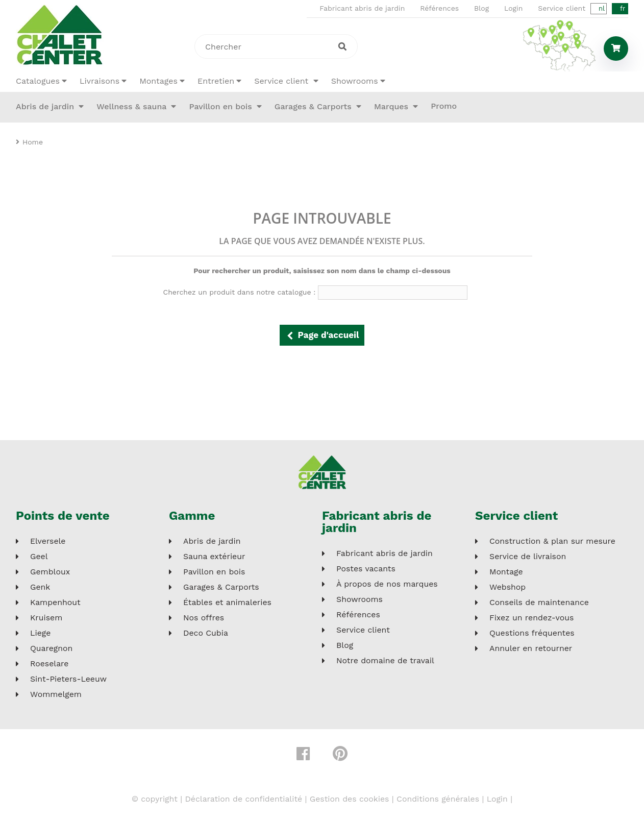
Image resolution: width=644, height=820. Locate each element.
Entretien (216, 81)
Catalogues (38, 81)
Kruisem (46, 618)
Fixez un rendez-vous (531, 618)
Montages (158, 81)
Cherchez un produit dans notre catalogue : (240, 292)
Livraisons (100, 81)
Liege (40, 633)
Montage (506, 572)
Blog (481, 8)
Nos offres (204, 618)
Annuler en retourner (531, 648)
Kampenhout (55, 602)
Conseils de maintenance (539, 602)
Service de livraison (528, 557)
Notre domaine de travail (385, 661)
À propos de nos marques (387, 584)
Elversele (48, 541)
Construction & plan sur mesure (552, 541)
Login (513, 8)
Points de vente (63, 516)
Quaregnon (51, 648)
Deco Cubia (206, 633)
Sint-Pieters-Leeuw (68, 679)
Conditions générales (438, 799)
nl (602, 8)
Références (439, 8)
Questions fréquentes (532, 633)
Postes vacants (366, 569)
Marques (392, 106)
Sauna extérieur (214, 557)
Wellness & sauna (133, 106)
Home (33, 142)
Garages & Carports (314, 106)
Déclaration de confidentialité (243, 799)
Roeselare (49, 664)
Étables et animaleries (227, 602)
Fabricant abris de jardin (362, 8)
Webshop (507, 587)
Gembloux (50, 572)
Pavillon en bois (221, 106)
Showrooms (355, 81)
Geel (39, 557)
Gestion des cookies (350, 799)
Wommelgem (56, 694)
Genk (40, 587)
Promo (444, 106)
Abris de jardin (46, 106)
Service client (562, 8)
